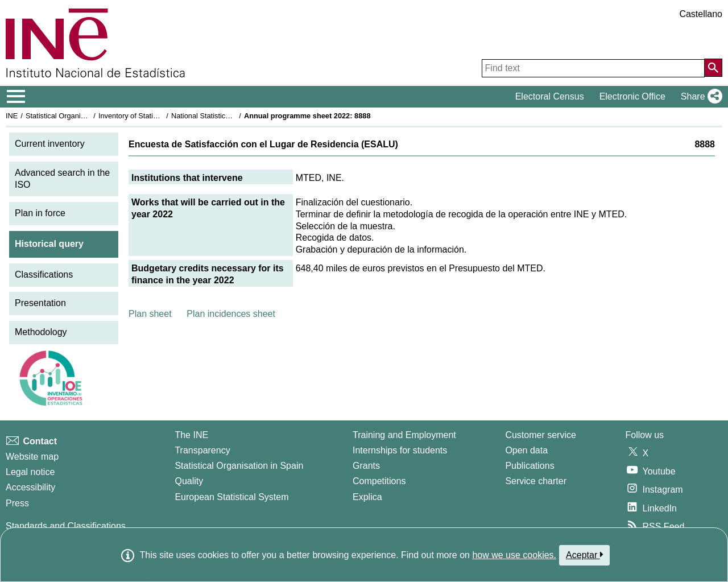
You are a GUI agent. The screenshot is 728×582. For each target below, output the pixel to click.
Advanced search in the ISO (62, 179)
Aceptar (584, 555)
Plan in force (40, 213)
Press (17, 503)
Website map (32, 457)
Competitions (379, 481)
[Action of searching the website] (713, 68)
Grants (366, 466)
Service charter (536, 481)
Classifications (44, 275)
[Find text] (593, 68)
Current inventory (50, 144)
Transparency (202, 450)
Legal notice (30, 472)
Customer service (540, 435)
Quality (189, 481)
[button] (699, 97)
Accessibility (30, 487)
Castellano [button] (701, 14)
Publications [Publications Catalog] (530, 466)
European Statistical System (231, 497)
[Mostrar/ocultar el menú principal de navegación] (16, 97)
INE (12, 116)
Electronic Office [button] (632, 96)
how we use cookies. (514, 555)
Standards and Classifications (66, 526)
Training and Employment (404, 435)
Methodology (41, 332)
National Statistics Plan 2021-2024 (227, 116)
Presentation (40, 303)
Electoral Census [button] (550, 96)
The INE (191, 435)
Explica (367, 497)
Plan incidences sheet (231, 314)
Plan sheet (150, 314)
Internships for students (400, 450)
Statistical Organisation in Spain (77, 116)
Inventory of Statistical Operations (153, 116)
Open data (526, 450)
